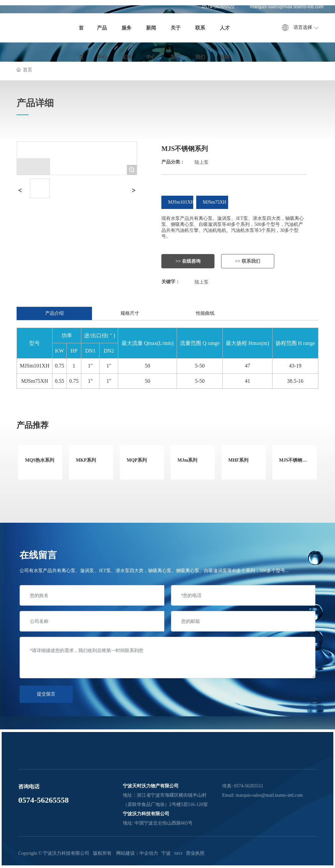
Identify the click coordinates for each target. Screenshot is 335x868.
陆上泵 (202, 162)
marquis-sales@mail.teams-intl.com (287, 7)
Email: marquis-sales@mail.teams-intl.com (262, 795)
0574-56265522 (218, 7)
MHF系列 (238, 460)
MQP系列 (137, 460)
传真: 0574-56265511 (243, 786)
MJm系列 (187, 460)
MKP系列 (86, 460)
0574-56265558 (43, 800)
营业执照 (195, 853)
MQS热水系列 (40, 460)
